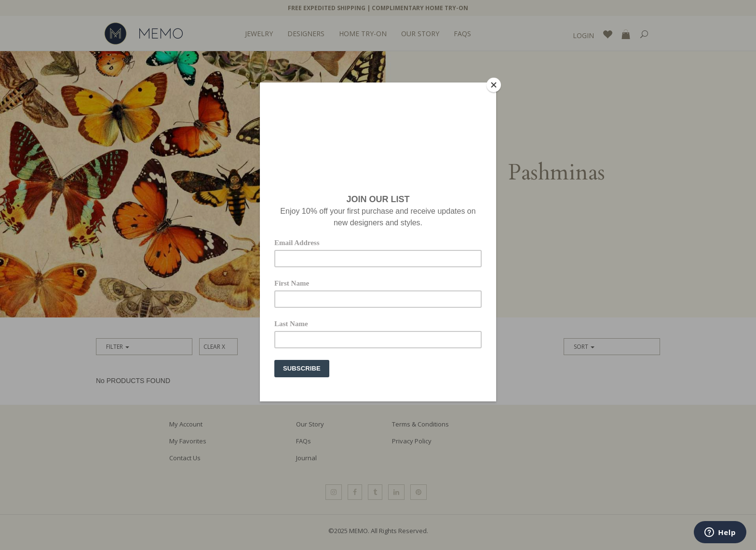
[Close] (494, 85)
